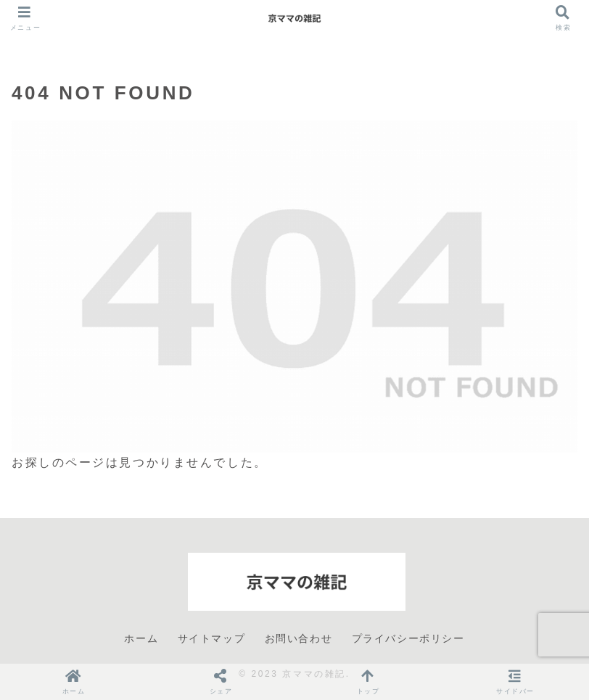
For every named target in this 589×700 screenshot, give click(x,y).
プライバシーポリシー (408, 638)
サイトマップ (212, 638)
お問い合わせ (299, 638)
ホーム (141, 638)
